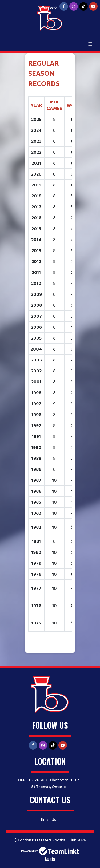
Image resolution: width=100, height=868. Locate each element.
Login (50, 859)
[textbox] (50, 348)
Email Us (49, 819)
